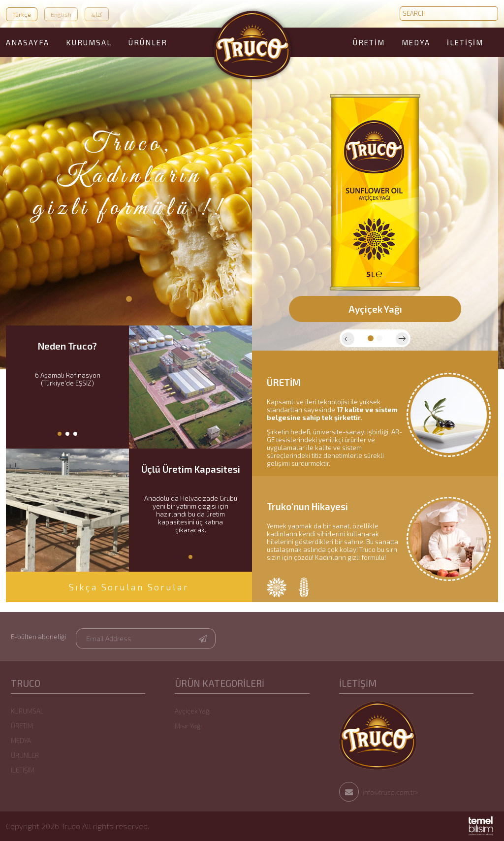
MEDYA (416, 42)
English (61, 14)
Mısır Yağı (188, 726)
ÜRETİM (369, 42)
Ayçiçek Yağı (193, 711)
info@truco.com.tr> (379, 792)
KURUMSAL (89, 42)
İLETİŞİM (465, 42)
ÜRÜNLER (148, 42)
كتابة (97, 14)
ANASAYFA (28, 42)
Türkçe (22, 14)
